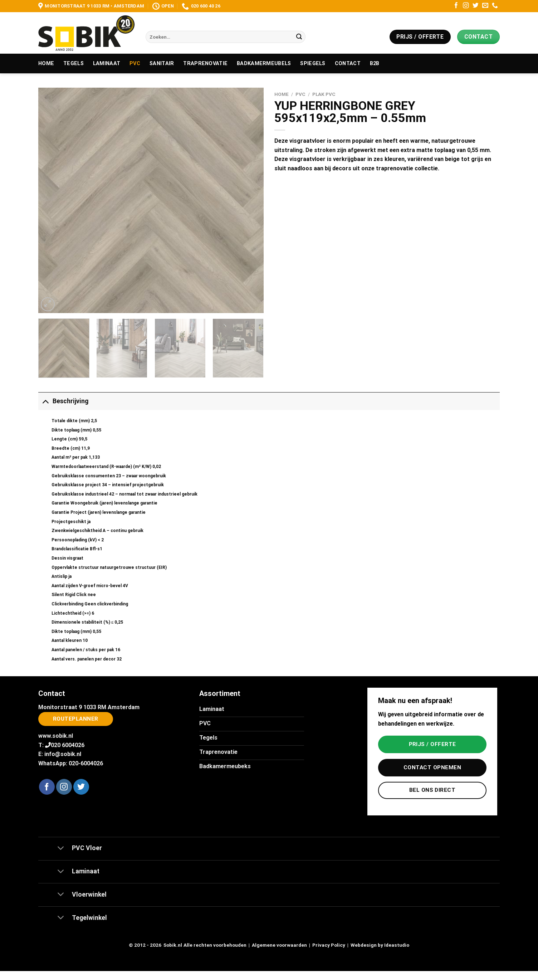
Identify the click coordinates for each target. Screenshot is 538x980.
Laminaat (107, 64)
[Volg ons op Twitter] (476, 6)
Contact (348, 64)
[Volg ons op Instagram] (466, 6)
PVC (135, 64)
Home (46, 64)
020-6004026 (86, 763)
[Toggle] (45, 401)
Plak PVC (324, 94)
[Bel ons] (495, 6)
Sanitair (162, 64)
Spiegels (313, 64)
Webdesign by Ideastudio (380, 945)
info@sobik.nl (63, 754)
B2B (375, 64)
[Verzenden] (299, 37)
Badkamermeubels (264, 64)
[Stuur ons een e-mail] (485, 6)
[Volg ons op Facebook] (456, 6)
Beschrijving (63, 401)
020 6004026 (68, 745)
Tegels (74, 64)
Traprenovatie (205, 64)
